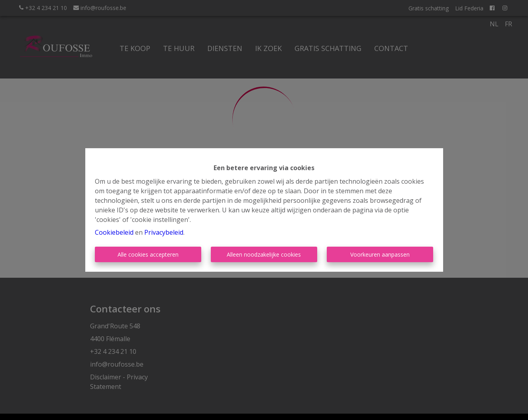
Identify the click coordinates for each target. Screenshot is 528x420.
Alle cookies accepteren (148, 254)
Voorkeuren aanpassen (380, 254)
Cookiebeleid (114, 232)
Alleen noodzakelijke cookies (264, 254)
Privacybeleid (164, 232)
